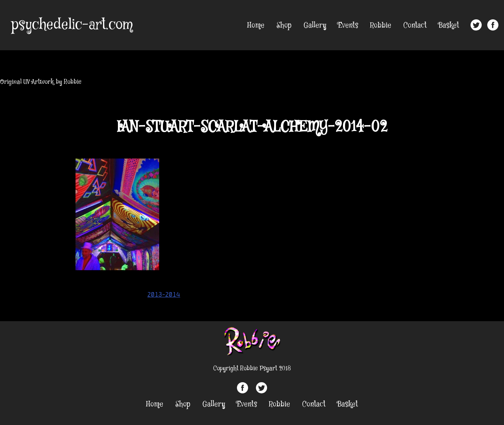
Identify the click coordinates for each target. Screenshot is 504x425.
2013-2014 (164, 294)
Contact (415, 25)
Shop (284, 25)
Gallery (315, 25)
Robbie (381, 25)
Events (348, 25)
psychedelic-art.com (72, 25)
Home (256, 25)
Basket (449, 25)
